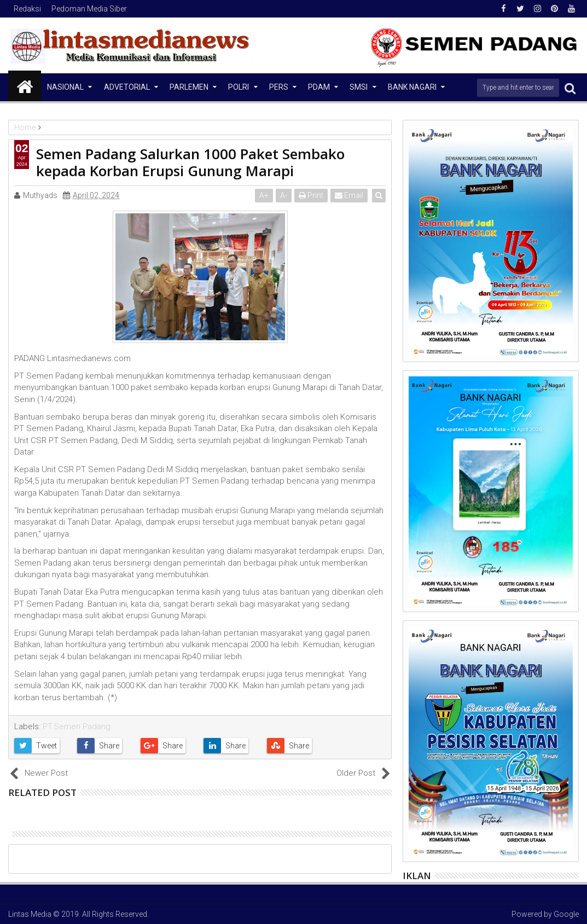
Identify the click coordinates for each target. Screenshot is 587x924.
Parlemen (189, 87)
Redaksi (27, 9)
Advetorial (127, 87)
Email (350, 195)
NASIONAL (65, 87)
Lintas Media (30, 914)
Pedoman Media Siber (89, 9)
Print (312, 195)
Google (566, 914)
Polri (239, 87)
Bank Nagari (412, 87)
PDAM (319, 87)
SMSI (359, 87)
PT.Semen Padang (77, 727)
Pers (279, 87)
